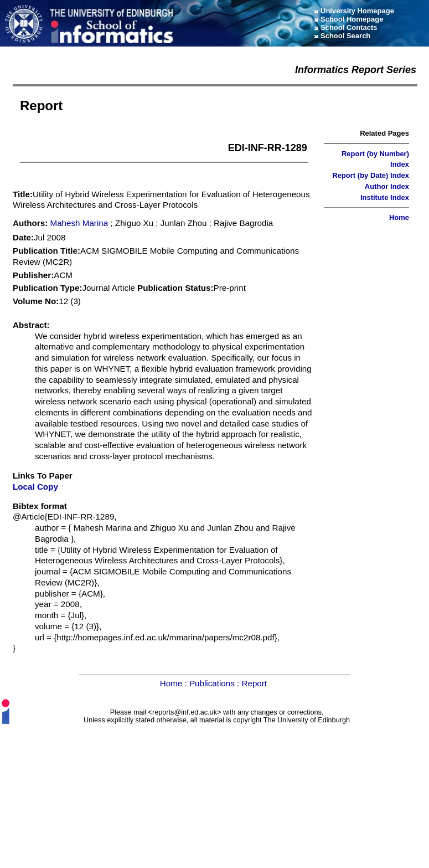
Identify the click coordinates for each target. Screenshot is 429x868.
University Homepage (357, 11)
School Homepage (352, 19)
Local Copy (35, 487)
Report (254, 683)
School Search (345, 36)
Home (399, 217)
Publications (212, 683)
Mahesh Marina (79, 223)
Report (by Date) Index (371, 175)
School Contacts (349, 27)
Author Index (387, 186)
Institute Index (385, 197)
